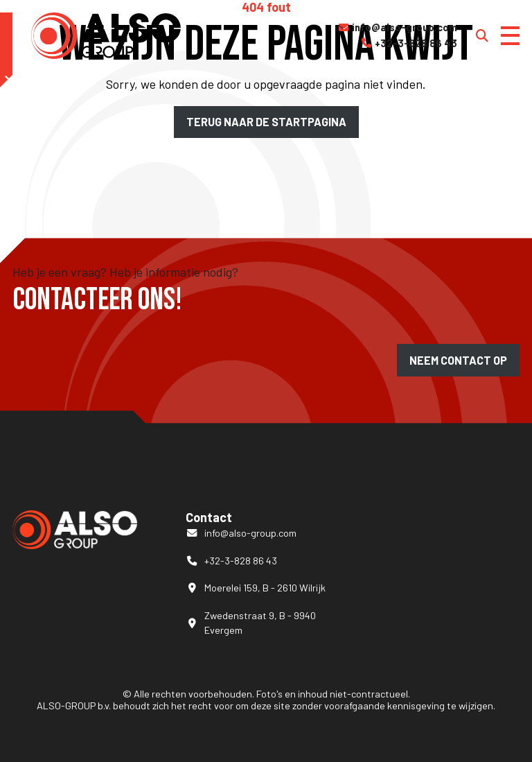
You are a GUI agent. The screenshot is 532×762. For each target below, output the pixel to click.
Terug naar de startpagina (266, 122)
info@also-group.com (397, 28)
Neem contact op (458, 360)
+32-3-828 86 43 (409, 44)
